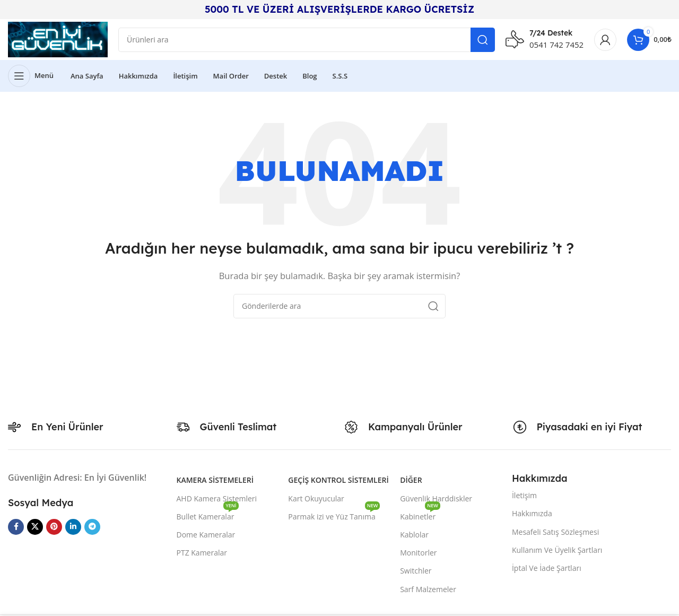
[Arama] (309, 41)
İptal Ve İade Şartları (547, 570)
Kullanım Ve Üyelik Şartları (557, 552)
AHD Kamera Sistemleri (217, 501)
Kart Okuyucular (316, 501)
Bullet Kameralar (208, 517)
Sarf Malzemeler (428, 591)
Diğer (411, 483)
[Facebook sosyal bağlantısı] (16, 529)
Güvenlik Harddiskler (436, 501)
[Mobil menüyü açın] (31, 78)
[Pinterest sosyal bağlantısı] (54, 529)
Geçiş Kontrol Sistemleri (338, 483)
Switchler (416, 573)
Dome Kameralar (206, 537)
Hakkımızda (532, 515)
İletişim (524, 497)
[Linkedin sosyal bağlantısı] (73, 529)
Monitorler (418, 555)
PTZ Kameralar (202, 555)
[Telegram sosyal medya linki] (92, 529)
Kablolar (414, 537)
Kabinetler (420, 517)
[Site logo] (60, 40)
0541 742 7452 (556, 46)
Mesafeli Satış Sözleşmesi (555, 534)
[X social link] (35, 529)
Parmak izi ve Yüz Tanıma (334, 517)
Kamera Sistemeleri (215, 483)
